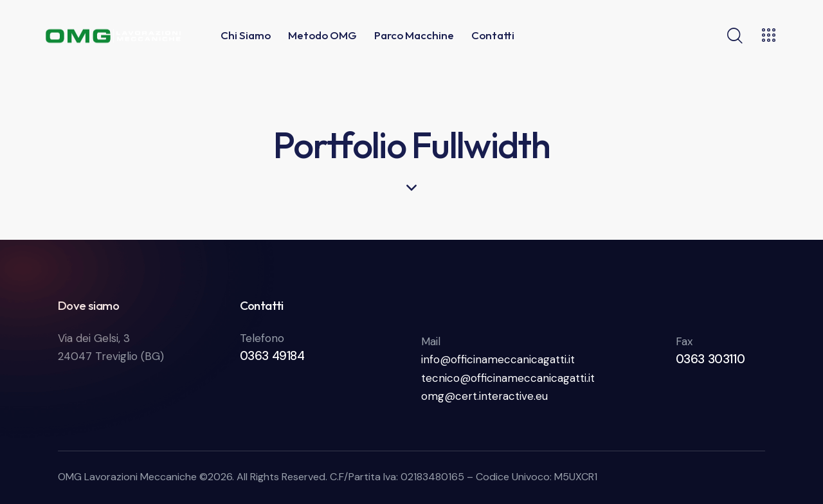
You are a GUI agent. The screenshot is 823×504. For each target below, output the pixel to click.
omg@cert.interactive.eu (484, 396)
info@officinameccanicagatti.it (498, 359)
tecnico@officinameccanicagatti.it (508, 378)
